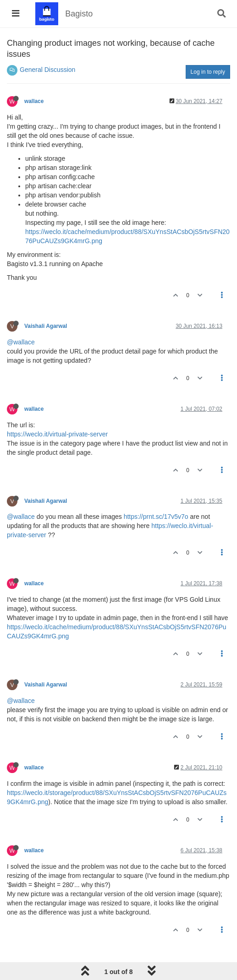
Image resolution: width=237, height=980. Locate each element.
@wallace (21, 342)
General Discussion (47, 70)
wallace (34, 101)
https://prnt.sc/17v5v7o (156, 517)
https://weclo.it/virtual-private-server (57, 434)
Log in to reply (208, 72)
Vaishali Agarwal (46, 326)
